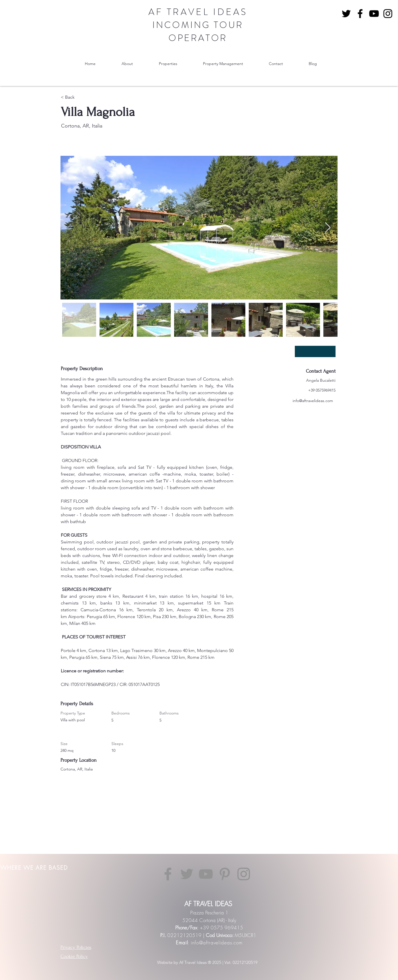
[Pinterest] (225, 874)
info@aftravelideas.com (313, 401)
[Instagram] (388, 14)
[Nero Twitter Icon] (346, 14)
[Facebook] (360, 14)
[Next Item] (328, 228)
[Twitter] (187, 874)
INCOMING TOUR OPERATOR (198, 31)
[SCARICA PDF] (315, 351)
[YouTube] (374, 14)
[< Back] (81, 97)
